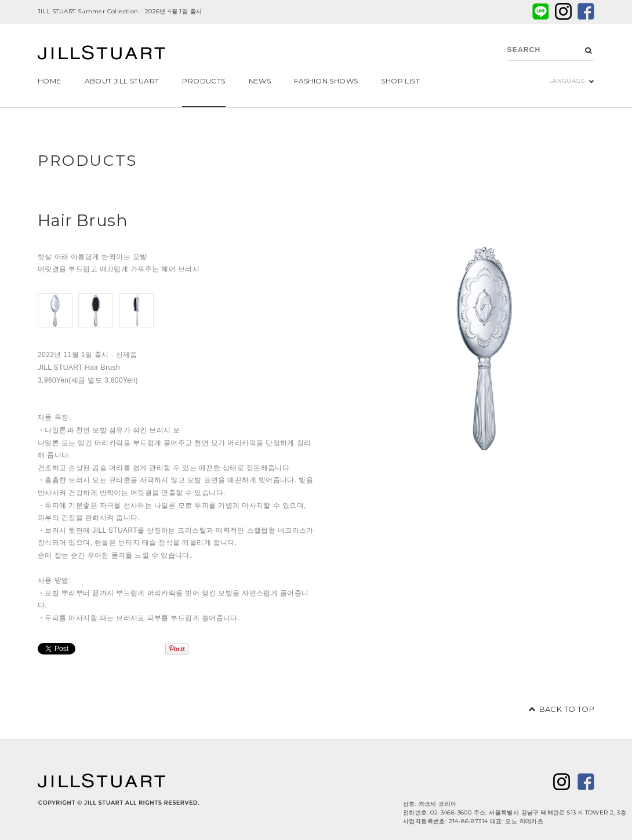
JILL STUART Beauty (101, 54)
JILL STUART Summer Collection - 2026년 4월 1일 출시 (120, 11)
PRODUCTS (88, 161)
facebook (586, 11)
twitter (563, 11)
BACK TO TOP (567, 709)
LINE (541, 11)
